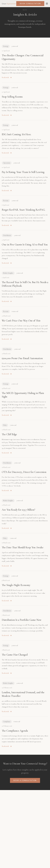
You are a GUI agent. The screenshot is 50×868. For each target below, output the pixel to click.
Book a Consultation (25, 780)
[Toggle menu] (47, 4)
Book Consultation (30, 4)
